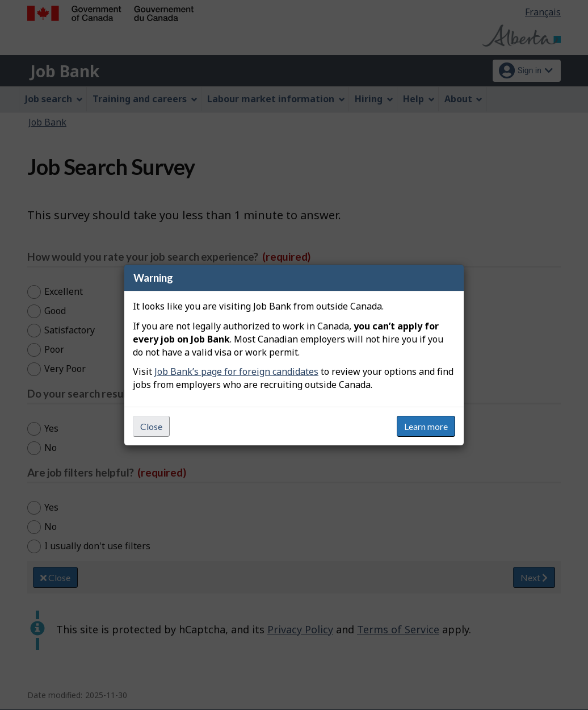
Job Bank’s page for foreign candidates (236, 371)
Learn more (426, 426)
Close (151, 426)
